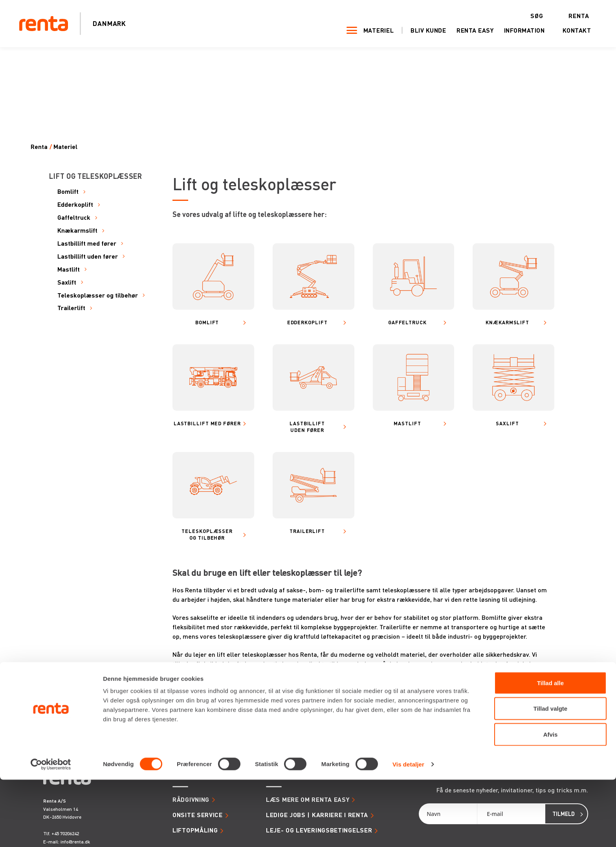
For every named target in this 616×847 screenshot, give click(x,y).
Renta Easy (465, 31)
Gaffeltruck (74, 218)
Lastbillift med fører (87, 243)
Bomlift (68, 192)
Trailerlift (71, 308)
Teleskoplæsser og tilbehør (98, 295)
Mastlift (69, 269)
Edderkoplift (75, 205)
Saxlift (67, 282)
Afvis (551, 802)
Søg (527, 16)
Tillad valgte (550, 776)
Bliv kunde (418, 31)
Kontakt (567, 31)
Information (514, 31)
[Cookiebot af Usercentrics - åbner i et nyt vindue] (51, 832)
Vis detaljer (408, 831)
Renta (569, 16)
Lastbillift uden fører (88, 256)
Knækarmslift (77, 231)
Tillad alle (550, 750)
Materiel (368, 31)
